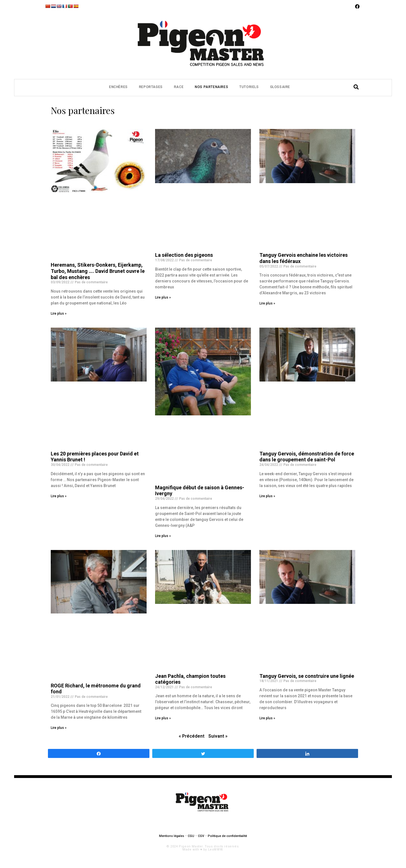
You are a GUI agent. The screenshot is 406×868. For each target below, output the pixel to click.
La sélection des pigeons (184, 255)
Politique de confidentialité (227, 836)
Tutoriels (249, 87)
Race (179, 87)
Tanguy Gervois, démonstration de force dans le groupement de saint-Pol (307, 457)
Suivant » (218, 736)
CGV (201, 836)
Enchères (118, 87)
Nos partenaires (211, 87)
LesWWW (215, 850)
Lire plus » (59, 314)
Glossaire (280, 87)
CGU (191, 836)
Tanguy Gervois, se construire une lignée (307, 676)
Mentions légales (172, 836)
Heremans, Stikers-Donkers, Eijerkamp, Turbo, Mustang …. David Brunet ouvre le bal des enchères (98, 271)
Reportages (151, 87)
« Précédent (192, 736)
